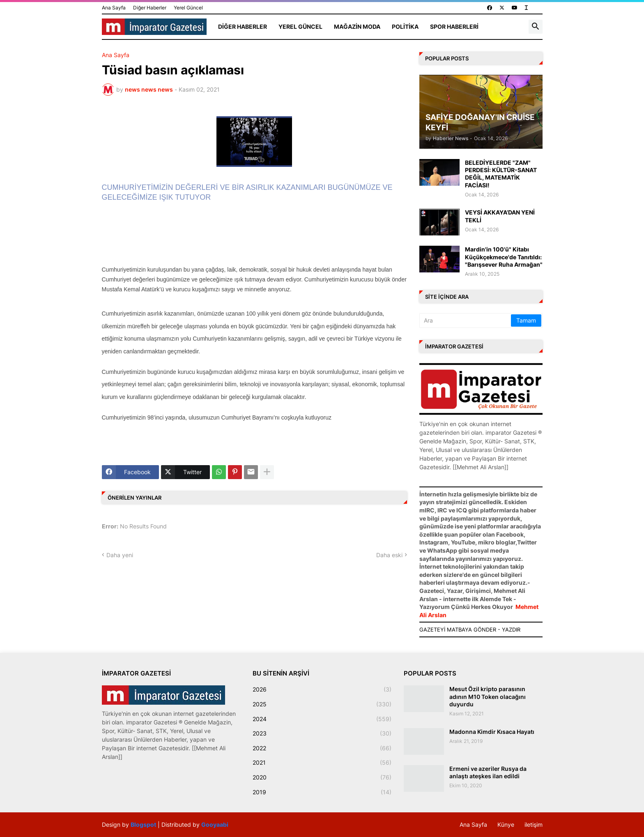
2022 (322, 748)
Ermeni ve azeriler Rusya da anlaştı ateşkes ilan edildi (488, 772)
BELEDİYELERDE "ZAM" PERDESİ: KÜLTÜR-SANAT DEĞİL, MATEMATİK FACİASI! (501, 174)
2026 (322, 689)
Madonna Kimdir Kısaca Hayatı (492, 732)
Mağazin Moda (357, 27)
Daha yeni (120, 555)
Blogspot (143, 824)
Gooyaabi (215, 824)
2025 (322, 704)
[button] (536, 27)
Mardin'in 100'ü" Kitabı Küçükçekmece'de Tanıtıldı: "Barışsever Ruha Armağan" (504, 257)
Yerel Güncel (188, 8)
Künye (506, 824)
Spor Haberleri (454, 27)
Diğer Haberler (150, 8)
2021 (322, 763)
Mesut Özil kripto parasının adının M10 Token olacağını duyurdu (488, 696)
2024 (322, 719)
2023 (322, 733)
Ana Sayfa (114, 8)
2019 (322, 792)
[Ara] (466, 321)
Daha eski (389, 555)
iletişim (534, 824)
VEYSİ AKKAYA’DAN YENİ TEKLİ (500, 216)
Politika (405, 27)
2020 (322, 777)
